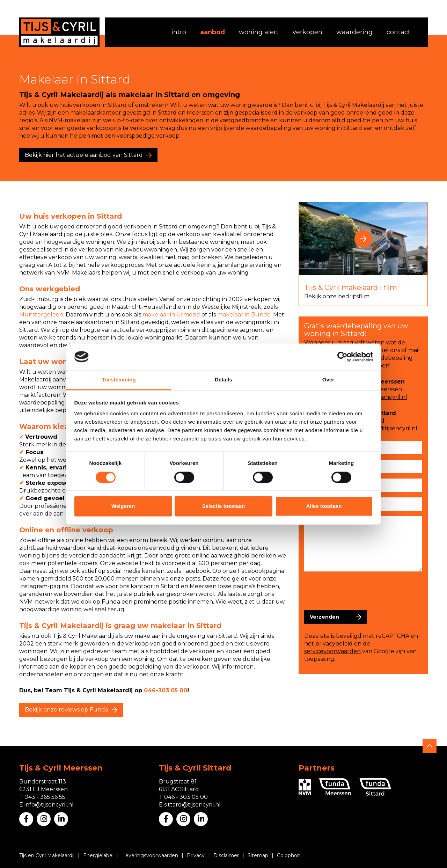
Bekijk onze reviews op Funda (67, 710)
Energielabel (98, 855)
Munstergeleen (41, 315)
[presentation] (357, 591)
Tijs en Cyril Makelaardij (47, 855)
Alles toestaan (324, 506)
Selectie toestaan (224, 506)
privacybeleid (334, 644)
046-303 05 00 (166, 690)
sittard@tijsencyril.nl (389, 428)
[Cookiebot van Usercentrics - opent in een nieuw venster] (342, 357)
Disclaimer (226, 855)
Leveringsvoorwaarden (150, 855)
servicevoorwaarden (332, 651)
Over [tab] (328, 380)
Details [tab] (223, 380)
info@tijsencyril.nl (383, 397)
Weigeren (123, 506)
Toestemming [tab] (119, 380)
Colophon (289, 855)
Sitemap (258, 855)
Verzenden (324, 617)
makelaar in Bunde (244, 315)
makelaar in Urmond (171, 315)
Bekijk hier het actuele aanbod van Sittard (84, 155)
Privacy (196, 855)
